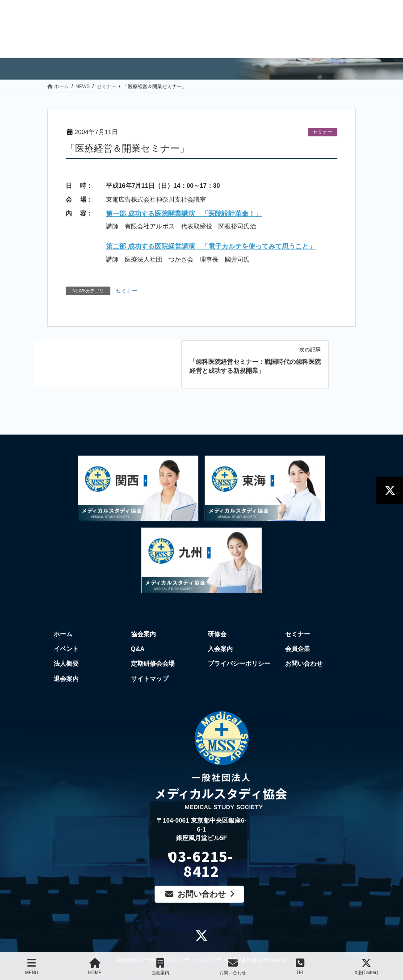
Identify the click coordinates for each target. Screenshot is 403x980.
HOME (95, 967)
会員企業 (298, 649)
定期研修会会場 (153, 663)
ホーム (63, 634)
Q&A (138, 649)
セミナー (323, 132)
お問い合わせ (304, 663)
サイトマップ (150, 679)
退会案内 (66, 679)
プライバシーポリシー (239, 663)
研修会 (217, 634)
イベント (66, 649)
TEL (300, 967)
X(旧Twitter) (366, 967)
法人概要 (66, 663)
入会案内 (220, 649)
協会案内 (143, 634)
